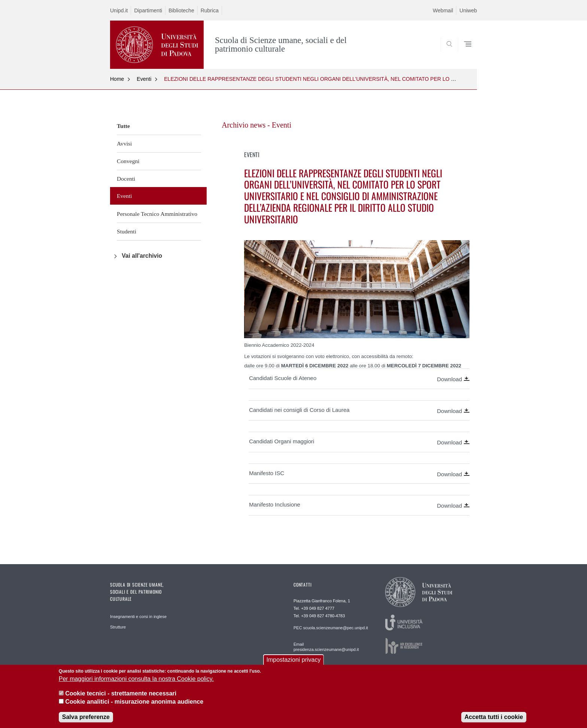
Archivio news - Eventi (256, 125)
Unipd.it (119, 10)
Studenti (127, 231)
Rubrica (210, 10)
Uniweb (468, 10)
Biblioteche (181, 10)
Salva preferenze (86, 723)
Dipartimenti (148, 10)
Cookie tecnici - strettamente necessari (121, 699)
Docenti (126, 179)
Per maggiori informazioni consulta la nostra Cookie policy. (136, 684)
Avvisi (124, 143)
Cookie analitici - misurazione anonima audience (134, 707)
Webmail (443, 10)
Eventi (144, 79)
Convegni (128, 161)
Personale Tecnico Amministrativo (157, 214)
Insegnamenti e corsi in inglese (138, 617)
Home (117, 79)
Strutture (118, 627)
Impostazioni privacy (294, 665)
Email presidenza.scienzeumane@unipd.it (326, 647)
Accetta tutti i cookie (494, 723)
